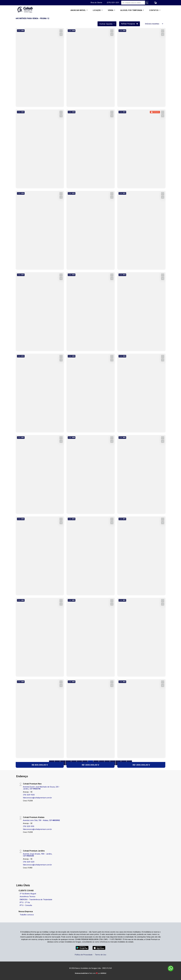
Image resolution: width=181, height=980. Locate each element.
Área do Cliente (96, 3)
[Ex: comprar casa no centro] (133, 3)
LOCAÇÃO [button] (97, 10)
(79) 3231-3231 (29, 862)
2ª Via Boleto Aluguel (28, 894)
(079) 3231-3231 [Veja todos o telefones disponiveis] (113, 3)
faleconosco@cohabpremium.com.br (37, 798)
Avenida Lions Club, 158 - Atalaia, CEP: (41, 820)
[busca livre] (147, 3)
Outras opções (106, 24)
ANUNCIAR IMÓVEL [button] (78, 10)
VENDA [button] (111, 10)
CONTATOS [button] (154, 10)
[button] (155, 3)
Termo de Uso (101, 955)
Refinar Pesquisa (130, 24)
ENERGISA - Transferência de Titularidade (36, 899)
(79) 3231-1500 (29, 795)
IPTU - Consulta (26, 905)
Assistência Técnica (27, 896)
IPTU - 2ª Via (25, 902)
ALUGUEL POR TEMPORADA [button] (131, 10)
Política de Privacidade (84, 955)
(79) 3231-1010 (29, 826)
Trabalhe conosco (27, 915)
